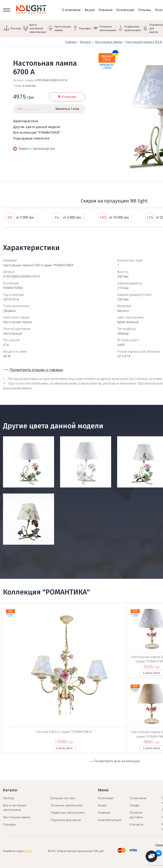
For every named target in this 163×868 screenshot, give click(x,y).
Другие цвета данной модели (36, 127)
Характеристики (26, 121)
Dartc (28, 851)
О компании (71, 10)
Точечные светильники (67, 805)
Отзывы (145, 10)
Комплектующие (110, 820)
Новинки (105, 10)
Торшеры (9, 824)
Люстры (9, 798)
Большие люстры (63, 798)
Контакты (137, 824)
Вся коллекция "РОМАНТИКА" (37, 133)
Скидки (135, 805)
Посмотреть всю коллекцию (117, 761)
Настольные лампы (17, 817)
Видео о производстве (34, 149)
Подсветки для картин (66, 820)
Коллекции (125, 10)
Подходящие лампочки (31, 138)
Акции (90, 10)
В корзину (67, 97)
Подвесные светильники (68, 813)
